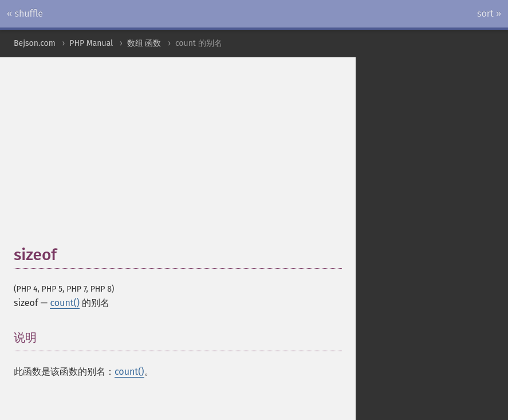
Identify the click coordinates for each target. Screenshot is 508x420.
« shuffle (25, 13)
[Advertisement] (261, 157)
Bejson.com (35, 43)
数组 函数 (144, 43)
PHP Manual (91, 43)
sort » (489, 13)
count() (65, 303)
